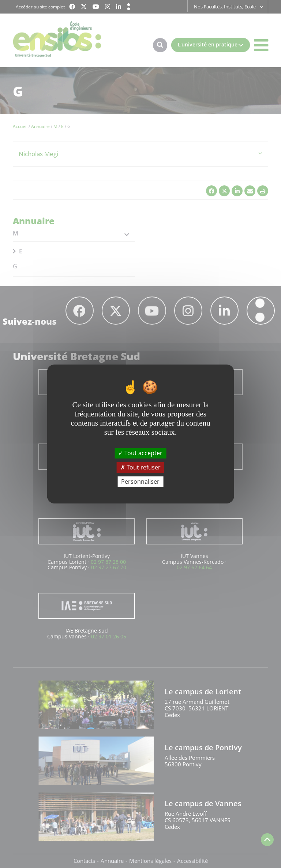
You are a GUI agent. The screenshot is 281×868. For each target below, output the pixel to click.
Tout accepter (140, 453)
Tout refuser (140, 467)
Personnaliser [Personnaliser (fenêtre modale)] (140, 482)
